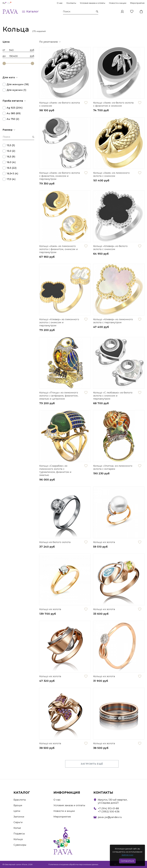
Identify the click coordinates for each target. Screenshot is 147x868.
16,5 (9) (9, 157)
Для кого (10, 77)
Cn (9, 3)
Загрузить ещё (92, 764)
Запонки (19, 817)
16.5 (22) (10, 168)
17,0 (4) (9, 179)
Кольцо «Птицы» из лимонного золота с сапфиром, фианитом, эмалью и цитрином (59, 396)
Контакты (71, 3)
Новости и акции (118, 3)
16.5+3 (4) (10, 174)
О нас (60, 3)
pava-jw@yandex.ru (110, 817)
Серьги (18, 822)
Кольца (18, 839)
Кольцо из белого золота (55, 542)
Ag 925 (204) (12, 108)
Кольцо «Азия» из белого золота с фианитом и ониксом (113, 104)
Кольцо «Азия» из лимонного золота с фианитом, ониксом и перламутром (59, 249)
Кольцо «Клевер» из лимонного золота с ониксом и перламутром (59, 322)
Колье (17, 828)
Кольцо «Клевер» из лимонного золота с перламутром (113, 321)
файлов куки (127, 855)
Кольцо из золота (104, 542)
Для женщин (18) (16, 84)
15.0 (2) (9, 151)
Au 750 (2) (11, 119)
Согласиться (127, 861)
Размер (9, 130)
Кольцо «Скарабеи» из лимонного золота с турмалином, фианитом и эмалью (55, 470)
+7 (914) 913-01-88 (108, 808)
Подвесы (19, 834)
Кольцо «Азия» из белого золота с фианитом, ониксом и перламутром (60, 176)
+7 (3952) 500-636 (109, 812)
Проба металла (14, 101)
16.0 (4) (9, 162)
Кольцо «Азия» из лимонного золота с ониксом (111, 174)
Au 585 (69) (12, 113)
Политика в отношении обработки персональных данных (73, 864)
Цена (6, 42)
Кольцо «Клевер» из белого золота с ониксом (111, 248)
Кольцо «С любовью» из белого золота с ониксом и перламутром (113, 396)
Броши (18, 805)
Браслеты (20, 800)
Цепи (17, 811)
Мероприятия (137, 3)
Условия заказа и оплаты (93, 3)
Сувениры (20, 845)
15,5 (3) (9, 145)
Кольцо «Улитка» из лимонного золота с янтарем (113, 467)
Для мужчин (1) (14, 90)
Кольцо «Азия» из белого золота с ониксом (60, 104)
